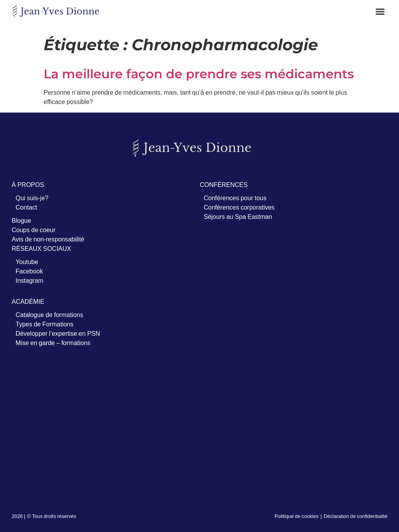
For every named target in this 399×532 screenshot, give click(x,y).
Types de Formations (45, 324)
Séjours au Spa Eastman (238, 217)
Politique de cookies (297, 516)
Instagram (29, 280)
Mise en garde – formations (53, 343)
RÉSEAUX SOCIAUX (41, 248)
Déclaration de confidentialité (356, 516)
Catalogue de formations (49, 315)
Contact (26, 207)
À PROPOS (28, 185)
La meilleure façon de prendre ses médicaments (199, 74)
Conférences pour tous (235, 198)
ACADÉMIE (28, 301)
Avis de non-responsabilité (48, 239)
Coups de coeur (34, 230)
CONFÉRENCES (224, 185)
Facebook (29, 271)
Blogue (21, 220)
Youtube (27, 262)
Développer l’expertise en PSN (58, 333)
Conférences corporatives (239, 207)
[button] (380, 12)
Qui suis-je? (32, 198)
